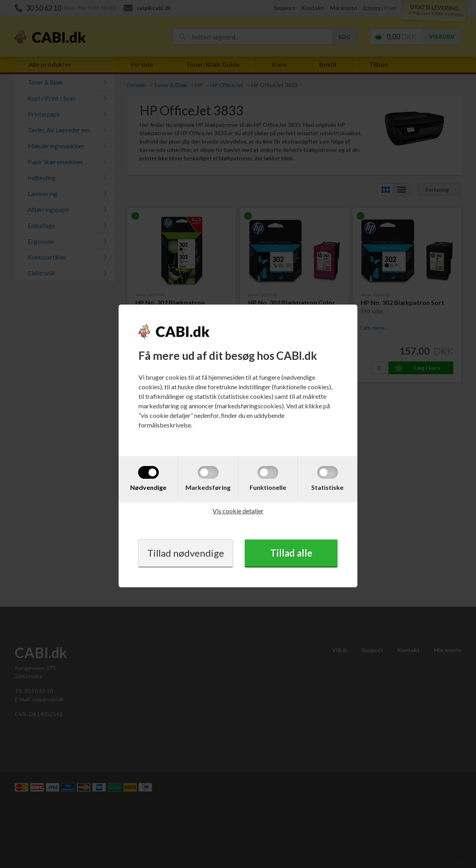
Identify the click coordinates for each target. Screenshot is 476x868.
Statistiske (327, 487)
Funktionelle (268, 487)
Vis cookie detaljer (238, 511)
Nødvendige (148, 487)
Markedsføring (208, 487)
